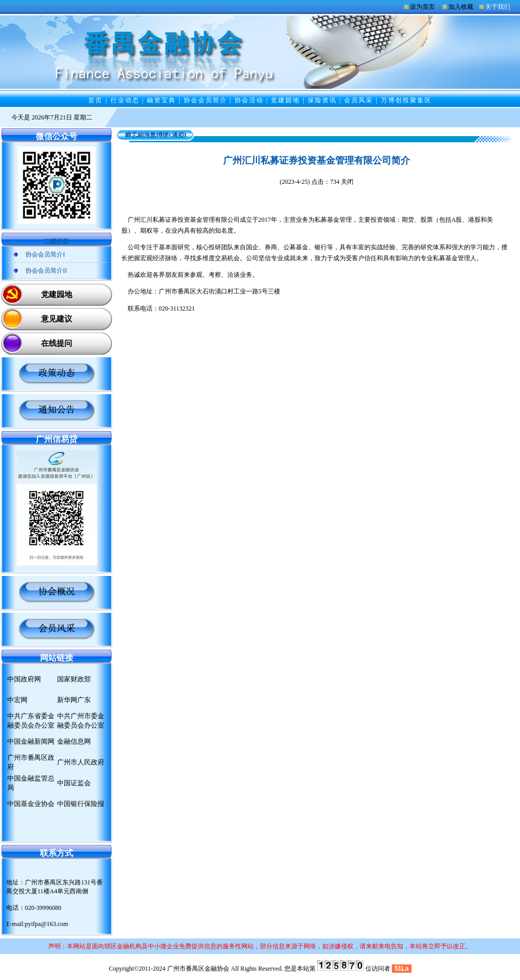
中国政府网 (24, 679)
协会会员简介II (46, 271)
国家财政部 (74, 679)
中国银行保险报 (81, 804)
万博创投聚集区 (406, 100)
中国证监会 (74, 783)
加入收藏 (461, 7)
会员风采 (359, 100)
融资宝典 (161, 100)
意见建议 (57, 319)
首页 (95, 100)
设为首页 (422, 7)
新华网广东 (74, 700)
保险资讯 (322, 100)
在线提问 (57, 343)
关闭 (347, 182)
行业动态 (125, 100)
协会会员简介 (206, 100)
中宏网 (17, 700)
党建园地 (285, 100)
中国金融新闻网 (31, 741)
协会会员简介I (45, 254)
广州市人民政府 (81, 762)
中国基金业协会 (31, 804)
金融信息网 (74, 741)
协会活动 (249, 100)
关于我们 (498, 7)
